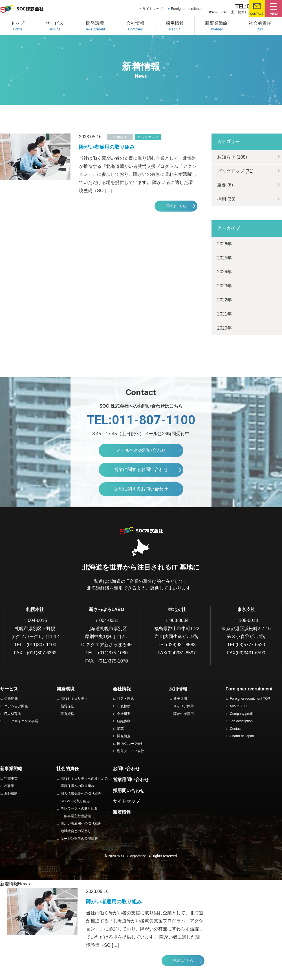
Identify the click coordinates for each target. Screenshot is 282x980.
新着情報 (122, 812)
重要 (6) (225, 185)
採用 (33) (226, 199)
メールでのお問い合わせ (141, 450)
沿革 (120, 729)
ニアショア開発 (16, 706)
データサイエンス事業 (21, 721)
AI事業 (9, 786)
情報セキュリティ (74, 699)
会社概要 (124, 714)
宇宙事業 (11, 779)
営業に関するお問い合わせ (141, 469)
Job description (241, 721)
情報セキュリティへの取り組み (84, 779)
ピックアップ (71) (235, 171)
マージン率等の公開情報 (79, 839)
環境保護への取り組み (78, 786)
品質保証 (67, 706)
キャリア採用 (184, 706)
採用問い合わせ (129, 791)
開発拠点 (124, 736)
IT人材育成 (13, 714)
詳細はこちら (176, 206)
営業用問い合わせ (131, 780)
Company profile (242, 714)
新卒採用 (180, 699)
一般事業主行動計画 (76, 816)
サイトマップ (153, 9)
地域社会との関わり (76, 831)
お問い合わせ (126, 769)
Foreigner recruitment (187, 9)
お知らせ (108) (232, 157)
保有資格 (67, 714)
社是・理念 (125, 699)
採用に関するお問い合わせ (141, 489)
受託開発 (11, 699)
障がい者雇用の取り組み (107, 147)
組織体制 (124, 721)
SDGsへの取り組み (75, 801)
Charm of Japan (242, 736)
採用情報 (178, 689)
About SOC (238, 706)
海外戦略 (11, 794)
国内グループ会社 (131, 744)
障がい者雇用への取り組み (81, 823)
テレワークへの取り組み (79, 808)
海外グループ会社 (131, 751)
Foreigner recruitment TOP (250, 699)
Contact (236, 729)
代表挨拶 (124, 706)
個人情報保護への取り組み (81, 794)
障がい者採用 (184, 714)
